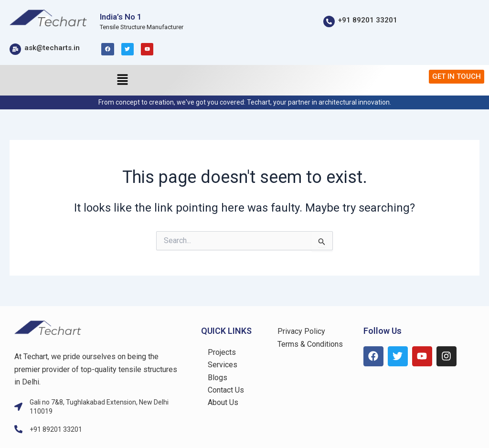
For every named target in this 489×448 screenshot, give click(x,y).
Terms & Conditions (310, 344)
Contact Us (226, 390)
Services (223, 365)
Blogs (218, 378)
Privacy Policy (301, 331)
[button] (122, 80)
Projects (222, 352)
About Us (223, 402)
